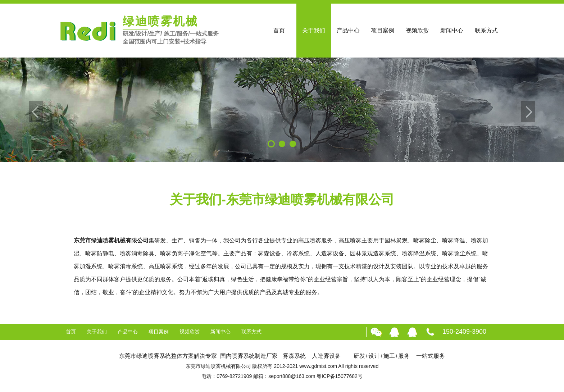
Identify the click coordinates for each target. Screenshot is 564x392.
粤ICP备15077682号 (340, 376)
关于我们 (314, 30)
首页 (279, 30)
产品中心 (348, 30)
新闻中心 (452, 30)
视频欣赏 (417, 30)
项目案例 (383, 30)
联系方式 (486, 30)
